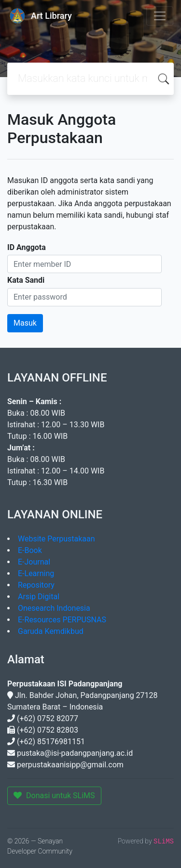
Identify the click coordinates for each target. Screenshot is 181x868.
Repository (36, 585)
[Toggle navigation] (160, 16)
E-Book (30, 550)
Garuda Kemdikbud (51, 631)
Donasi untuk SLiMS (54, 796)
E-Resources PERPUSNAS (62, 620)
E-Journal (34, 562)
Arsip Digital (39, 597)
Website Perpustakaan (56, 539)
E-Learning (36, 573)
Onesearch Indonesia (54, 608)
